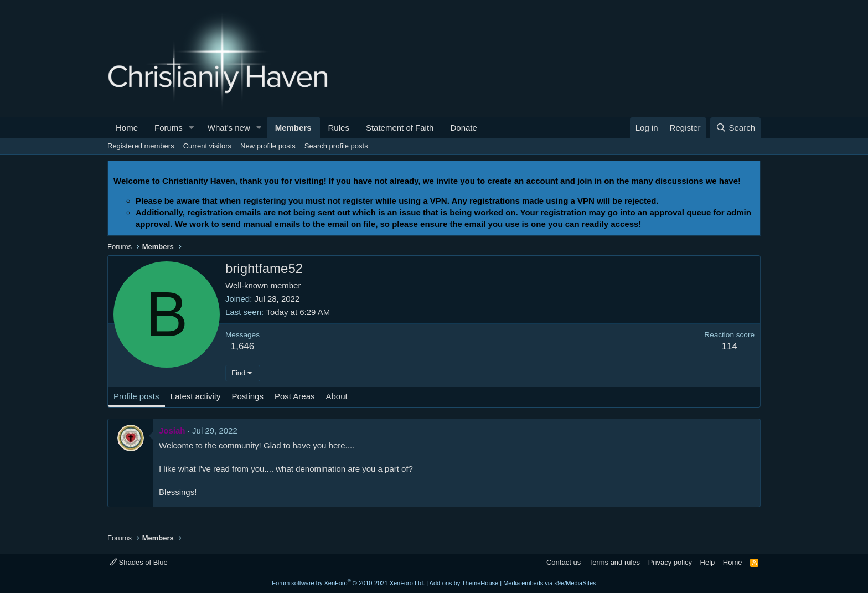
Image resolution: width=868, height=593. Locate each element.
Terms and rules (614, 562)
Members (293, 128)
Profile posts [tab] (136, 396)
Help (708, 562)
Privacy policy (670, 562)
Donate (463, 128)
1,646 (243, 346)
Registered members (141, 146)
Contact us (564, 562)
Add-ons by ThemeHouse (464, 583)
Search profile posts (336, 146)
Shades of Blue (139, 562)
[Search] (735, 128)
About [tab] (337, 396)
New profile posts (268, 146)
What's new (229, 128)
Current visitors (207, 146)
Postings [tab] (247, 396)
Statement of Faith (400, 128)
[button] (192, 128)
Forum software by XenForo (348, 583)
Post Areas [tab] (295, 396)
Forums (169, 128)
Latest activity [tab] (196, 396)
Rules (339, 128)
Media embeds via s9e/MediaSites (550, 583)
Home (127, 128)
